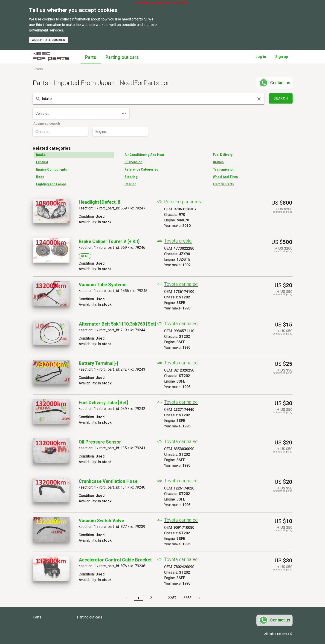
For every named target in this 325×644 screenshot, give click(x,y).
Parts (91, 57)
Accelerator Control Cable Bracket (115, 560)
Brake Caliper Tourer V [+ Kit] (109, 241)
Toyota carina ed (181, 284)
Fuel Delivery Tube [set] (103, 403)
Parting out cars (122, 57)
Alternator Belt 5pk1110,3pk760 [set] (117, 324)
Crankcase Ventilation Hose (108, 481)
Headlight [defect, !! (99, 202)
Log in (261, 57)
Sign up (282, 57)
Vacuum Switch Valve (101, 521)
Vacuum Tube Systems (103, 285)
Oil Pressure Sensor (100, 442)
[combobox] (149, 99)
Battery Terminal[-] (98, 363)
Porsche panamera (183, 202)
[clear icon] (259, 99)
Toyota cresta (178, 241)
